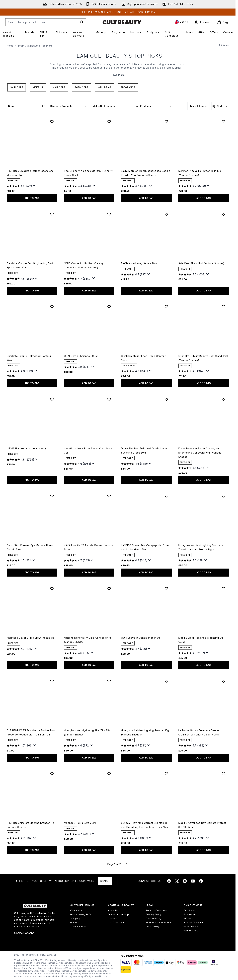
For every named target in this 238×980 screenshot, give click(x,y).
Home (10, 46)
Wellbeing (104, 87)
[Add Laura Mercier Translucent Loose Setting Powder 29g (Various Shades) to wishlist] (166, 122)
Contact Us (76, 910)
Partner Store (191, 931)
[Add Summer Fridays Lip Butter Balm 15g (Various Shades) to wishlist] (223, 122)
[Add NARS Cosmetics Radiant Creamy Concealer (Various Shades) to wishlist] (109, 214)
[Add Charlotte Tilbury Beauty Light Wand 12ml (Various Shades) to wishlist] (223, 307)
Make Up (38, 87)
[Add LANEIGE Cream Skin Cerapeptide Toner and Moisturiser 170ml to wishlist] (166, 496)
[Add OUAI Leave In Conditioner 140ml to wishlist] (166, 589)
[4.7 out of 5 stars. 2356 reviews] (78, 834)
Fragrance (128, 87)
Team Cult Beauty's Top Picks (118, 56)
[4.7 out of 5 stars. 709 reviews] (134, 649)
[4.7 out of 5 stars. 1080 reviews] (135, 838)
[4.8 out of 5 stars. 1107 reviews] (192, 653)
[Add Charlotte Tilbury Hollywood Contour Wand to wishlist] (52, 307)
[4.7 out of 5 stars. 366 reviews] (20, 746)
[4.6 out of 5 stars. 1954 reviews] (77, 464)
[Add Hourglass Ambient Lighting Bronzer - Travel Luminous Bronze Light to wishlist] (223, 496)
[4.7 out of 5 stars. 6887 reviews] (78, 279)
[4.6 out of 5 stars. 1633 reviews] (192, 274)
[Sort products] (220, 106)
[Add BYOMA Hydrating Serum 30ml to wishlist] (166, 214)
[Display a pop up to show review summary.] (34, 186)
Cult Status (189, 910)
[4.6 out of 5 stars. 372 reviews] (77, 746)
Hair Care (59, 87)
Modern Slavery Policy (158, 922)
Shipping (75, 918)
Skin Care (17, 87)
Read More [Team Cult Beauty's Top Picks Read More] (118, 75)
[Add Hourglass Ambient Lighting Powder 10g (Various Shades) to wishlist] (166, 681)
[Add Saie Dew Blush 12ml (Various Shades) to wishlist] (223, 214)
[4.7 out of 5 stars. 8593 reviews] (135, 186)
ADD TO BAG (32, 198)
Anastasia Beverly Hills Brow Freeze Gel (31, 638)
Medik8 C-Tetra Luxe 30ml (80, 823)
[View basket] (223, 22)
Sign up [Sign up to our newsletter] (105, 881)
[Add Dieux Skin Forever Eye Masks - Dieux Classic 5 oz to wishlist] (52, 496)
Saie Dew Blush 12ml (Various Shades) (201, 263)
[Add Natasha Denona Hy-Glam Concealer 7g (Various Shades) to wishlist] (109, 589)
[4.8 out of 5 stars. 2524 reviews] (20, 279)
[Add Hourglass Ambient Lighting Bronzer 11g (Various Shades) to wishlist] (52, 774)
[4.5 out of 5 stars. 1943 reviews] (192, 371)
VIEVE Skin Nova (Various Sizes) (26, 448)
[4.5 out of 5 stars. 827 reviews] (134, 274)
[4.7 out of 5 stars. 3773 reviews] (192, 186)
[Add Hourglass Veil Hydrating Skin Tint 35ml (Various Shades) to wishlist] (109, 681)
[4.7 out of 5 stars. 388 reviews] (191, 746)
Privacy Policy (154, 914)
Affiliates (188, 918)
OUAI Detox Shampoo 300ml (81, 356)
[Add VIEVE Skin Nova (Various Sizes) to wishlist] (52, 399)
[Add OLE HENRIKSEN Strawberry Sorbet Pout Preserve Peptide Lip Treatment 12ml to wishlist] (52, 681)
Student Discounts (193, 922)
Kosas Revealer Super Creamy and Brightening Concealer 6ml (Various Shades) (200, 453)
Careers (112, 918)
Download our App (118, 914)
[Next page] (127, 864)
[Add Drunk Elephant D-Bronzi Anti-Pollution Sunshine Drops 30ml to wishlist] (166, 399)
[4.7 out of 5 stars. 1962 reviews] (20, 649)
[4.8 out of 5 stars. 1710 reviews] (77, 367)
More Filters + (198, 106)
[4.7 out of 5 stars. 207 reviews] (20, 838)
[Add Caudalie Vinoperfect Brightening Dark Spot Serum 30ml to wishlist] (52, 214)
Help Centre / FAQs (81, 914)
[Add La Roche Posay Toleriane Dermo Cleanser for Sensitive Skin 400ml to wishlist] (223, 681)
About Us (113, 910)
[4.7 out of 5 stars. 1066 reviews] (192, 838)
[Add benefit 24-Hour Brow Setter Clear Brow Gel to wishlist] (109, 399)
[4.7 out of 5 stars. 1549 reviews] (135, 371)
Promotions (190, 914)
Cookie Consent (24, 933)
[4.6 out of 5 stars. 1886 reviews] (20, 371)
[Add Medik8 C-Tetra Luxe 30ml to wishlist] (109, 774)
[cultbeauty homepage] (122, 22)
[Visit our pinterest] (201, 881)
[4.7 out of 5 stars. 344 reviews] (134, 561)
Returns (74, 922)
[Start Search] (82, 22)
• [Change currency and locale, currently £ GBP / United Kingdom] (182, 22)
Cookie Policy (153, 918)
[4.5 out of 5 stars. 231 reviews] (19, 561)
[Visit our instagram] (185, 881)
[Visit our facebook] (169, 881)
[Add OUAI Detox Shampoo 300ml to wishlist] (109, 307)
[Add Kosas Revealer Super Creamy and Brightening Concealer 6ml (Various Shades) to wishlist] (223, 399)
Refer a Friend (191, 927)
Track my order (79, 927)
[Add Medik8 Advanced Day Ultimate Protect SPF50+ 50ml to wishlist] (223, 774)
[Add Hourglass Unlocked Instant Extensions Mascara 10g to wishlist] (52, 122)
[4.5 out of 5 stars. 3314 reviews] (192, 468)
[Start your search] (46, 22)
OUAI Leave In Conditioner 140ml (141, 638)
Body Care (81, 87)
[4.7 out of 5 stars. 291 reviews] (134, 746)
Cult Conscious (116, 922)
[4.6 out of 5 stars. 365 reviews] (77, 653)
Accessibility (153, 927)
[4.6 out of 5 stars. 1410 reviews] (134, 464)
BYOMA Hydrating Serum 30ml (139, 263)
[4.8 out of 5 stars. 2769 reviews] (20, 460)
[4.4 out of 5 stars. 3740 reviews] (78, 186)
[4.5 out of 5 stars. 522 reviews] (19, 186)
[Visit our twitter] (177, 881)
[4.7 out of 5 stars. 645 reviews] (77, 561)
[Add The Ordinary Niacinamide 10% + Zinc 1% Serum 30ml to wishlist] (109, 122)
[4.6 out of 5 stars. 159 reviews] (191, 561)
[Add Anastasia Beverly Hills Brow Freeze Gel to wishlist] (52, 589)
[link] (203, 22)
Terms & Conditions (156, 910)
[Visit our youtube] (193, 881)
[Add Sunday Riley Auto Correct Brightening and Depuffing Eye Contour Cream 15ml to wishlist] (166, 774)
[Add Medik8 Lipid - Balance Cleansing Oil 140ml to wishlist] (223, 589)
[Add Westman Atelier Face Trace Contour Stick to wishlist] (166, 307)
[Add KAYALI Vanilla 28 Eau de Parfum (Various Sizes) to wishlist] (109, 496)
